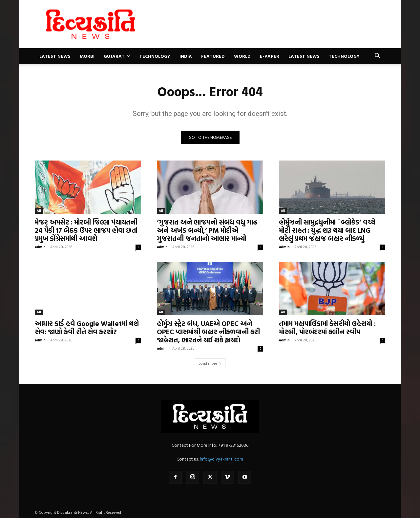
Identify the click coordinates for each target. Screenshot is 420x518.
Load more (210, 363)
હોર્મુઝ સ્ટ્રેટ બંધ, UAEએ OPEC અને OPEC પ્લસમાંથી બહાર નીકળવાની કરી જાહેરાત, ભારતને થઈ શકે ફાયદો (208, 332)
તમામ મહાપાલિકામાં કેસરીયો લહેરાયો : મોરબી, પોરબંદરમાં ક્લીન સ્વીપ (327, 327)
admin (40, 247)
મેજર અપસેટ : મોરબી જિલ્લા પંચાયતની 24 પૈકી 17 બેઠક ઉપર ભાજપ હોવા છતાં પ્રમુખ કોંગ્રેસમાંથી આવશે (86, 230)
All (39, 211)
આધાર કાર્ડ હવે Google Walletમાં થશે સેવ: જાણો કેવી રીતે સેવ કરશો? (87, 327)
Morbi (87, 56)
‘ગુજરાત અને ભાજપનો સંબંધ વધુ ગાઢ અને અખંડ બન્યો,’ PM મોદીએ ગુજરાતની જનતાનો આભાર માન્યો (207, 230)
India (186, 56)
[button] (377, 57)
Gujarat (117, 56)
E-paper (270, 56)
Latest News (55, 56)
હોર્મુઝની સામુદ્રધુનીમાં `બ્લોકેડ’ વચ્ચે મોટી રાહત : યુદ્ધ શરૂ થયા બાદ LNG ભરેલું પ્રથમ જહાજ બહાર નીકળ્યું (327, 230)
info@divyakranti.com (221, 459)
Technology (155, 56)
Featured (213, 56)
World (242, 56)
